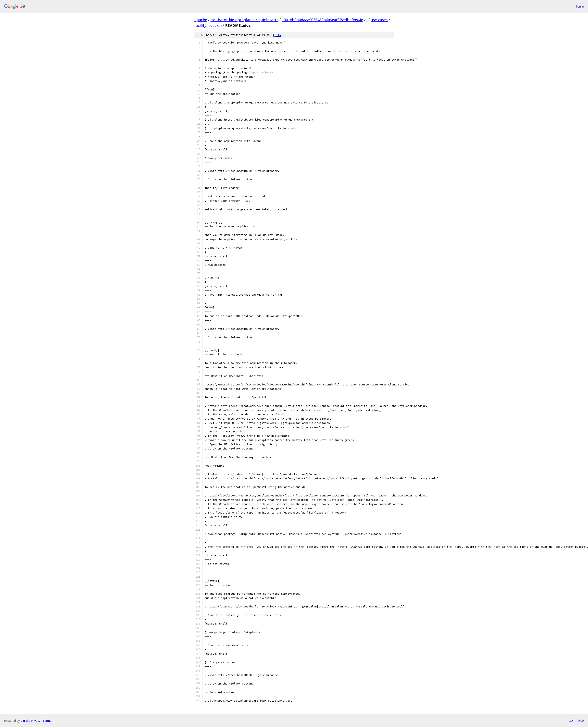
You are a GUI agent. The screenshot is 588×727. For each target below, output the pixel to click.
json (581, 720)
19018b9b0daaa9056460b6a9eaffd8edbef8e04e (322, 20)
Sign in (580, 6)
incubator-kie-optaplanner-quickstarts (244, 20)
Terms (47, 721)
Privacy (36, 721)
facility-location (208, 25)
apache (201, 20)
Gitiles (24, 721)
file (278, 35)
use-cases (379, 20)
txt (571, 720)
